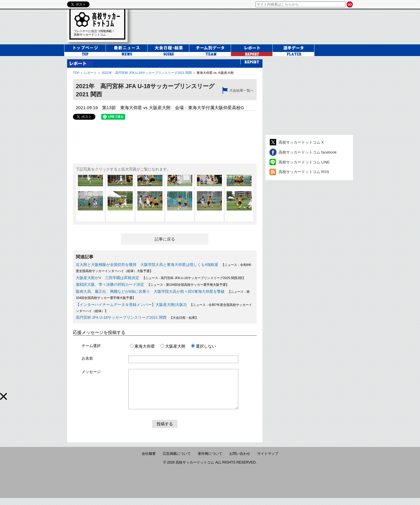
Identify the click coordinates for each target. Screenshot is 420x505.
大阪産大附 (173, 346)
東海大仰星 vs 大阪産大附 (215, 73)
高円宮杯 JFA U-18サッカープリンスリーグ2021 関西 (121, 317)
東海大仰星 (142, 346)
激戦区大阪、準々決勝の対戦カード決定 (110, 284)
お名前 (87, 358)
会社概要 (149, 461)
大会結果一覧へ (242, 90)
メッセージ (91, 372)
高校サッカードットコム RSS (304, 172)
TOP (76, 73)
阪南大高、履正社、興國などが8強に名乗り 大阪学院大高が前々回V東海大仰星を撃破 (150, 291)
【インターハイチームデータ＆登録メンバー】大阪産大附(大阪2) (131, 305)
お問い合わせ (240, 461)
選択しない (204, 346)
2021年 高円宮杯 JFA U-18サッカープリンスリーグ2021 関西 (147, 73)
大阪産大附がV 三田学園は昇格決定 (107, 278)
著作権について (210, 461)
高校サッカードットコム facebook (308, 152)
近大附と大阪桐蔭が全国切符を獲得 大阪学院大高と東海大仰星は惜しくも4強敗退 (147, 265)
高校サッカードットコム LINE (304, 162)
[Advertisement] (309, 95)
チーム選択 (91, 346)
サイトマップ (268, 461)
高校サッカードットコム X (301, 142)
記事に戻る (165, 239)
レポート (90, 73)
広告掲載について (177, 461)
